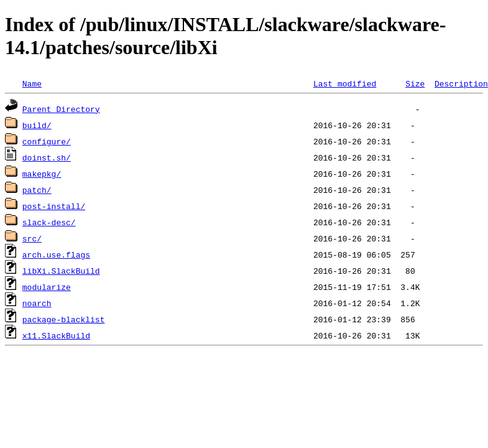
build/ (37, 125)
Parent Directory (61, 109)
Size (415, 83)
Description (461, 83)
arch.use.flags (56, 254)
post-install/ (54, 206)
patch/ (37, 190)
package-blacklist (64, 319)
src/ (32, 238)
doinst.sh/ (47, 157)
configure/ (47, 141)
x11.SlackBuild (56, 335)
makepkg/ (42, 174)
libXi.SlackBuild (61, 271)
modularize (47, 287)
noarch (37, 303)
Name (32, 83)
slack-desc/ (49, 222)
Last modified (345, 83)
